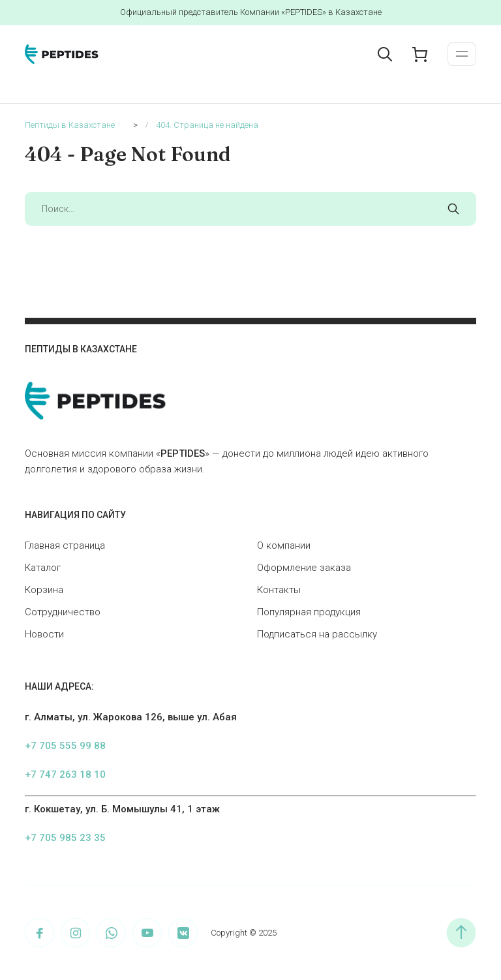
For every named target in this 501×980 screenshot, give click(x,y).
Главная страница (65, 545)
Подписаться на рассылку (317, 634)
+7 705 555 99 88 (65, 746)
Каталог (43, 568)
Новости (44, 634)
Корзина (44, 590)
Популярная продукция (309, 612)
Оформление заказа (304, 568)
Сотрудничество (63, 612)
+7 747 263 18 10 (65, 774)
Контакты (279, 590)
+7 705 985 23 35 (65, 838)
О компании (284, 545)
